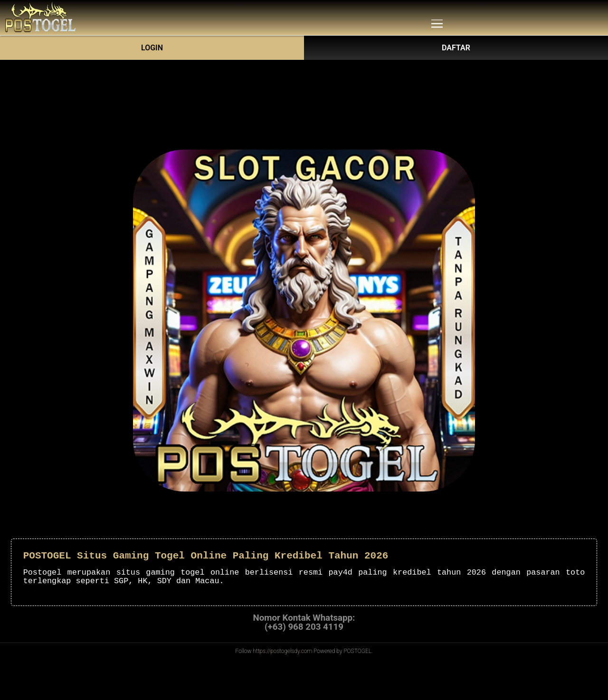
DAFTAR (456, 48)
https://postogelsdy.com (282, 651)
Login (152, 48)
